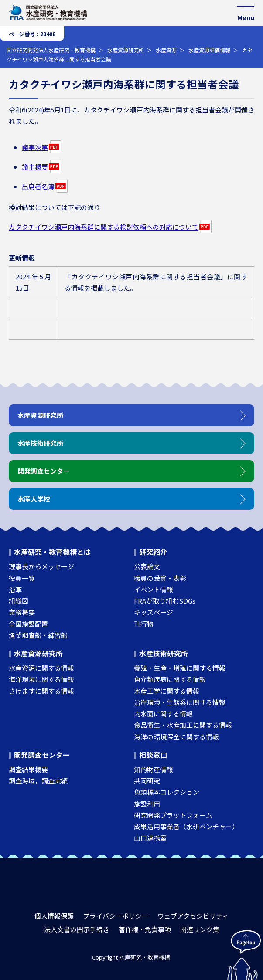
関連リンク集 (200, 929)
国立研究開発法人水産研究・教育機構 (51, 50)
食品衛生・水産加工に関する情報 (183, 725)
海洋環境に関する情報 (41, 679)
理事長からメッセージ (41, 566)
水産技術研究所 (164, 653)
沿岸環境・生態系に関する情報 (180, 702)
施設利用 (147, 804)
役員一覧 (22, 578)
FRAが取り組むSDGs (165, 601)
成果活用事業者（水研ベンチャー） (186, 826)
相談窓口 (153, 755)
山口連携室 (150, 838)
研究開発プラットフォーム (173, 815)
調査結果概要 (28, 769)
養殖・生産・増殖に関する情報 (180, 668)
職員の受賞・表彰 (160, 578)
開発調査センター (42, 755)
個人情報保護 (54, 916)
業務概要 (22, 612)
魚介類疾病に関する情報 (170, 679)
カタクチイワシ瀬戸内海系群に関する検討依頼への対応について (104, 227)
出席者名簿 (38, 186)
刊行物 (144, 624)
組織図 (19, 601)
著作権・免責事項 (145, 929)
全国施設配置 (28, 624)
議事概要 (35, 167)
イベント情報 (154, 589)
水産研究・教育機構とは (52, 552)
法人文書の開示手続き (77, 929)
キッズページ (154, 612)
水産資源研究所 (126, 50)
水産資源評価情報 (209, 50)
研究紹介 (153, 552)
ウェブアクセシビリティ (193, 916)
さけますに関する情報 (41, 691)
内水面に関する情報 (163, 714)
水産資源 (166, 50)
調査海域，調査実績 (38, 781)
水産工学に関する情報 (167, 691)
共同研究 (147, 781)
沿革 (15, 589)
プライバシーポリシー (116, 916)
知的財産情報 (154, 769)
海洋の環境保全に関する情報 (176, 737)
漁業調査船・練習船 (38, 635)
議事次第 (35, 147)
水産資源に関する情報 (41, 668)
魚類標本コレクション (167, 792)
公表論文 (147, 566)
